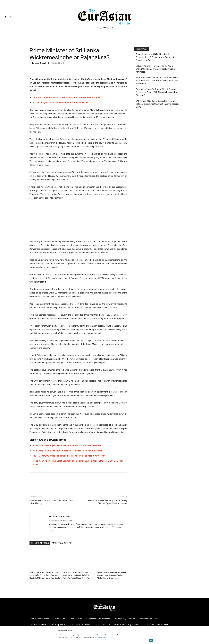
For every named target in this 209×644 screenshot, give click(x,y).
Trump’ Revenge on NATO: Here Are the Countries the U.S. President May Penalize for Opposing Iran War (156, 57)
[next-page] (36, 584)
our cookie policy (101, 637)
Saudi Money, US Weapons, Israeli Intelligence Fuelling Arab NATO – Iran (69, 456)
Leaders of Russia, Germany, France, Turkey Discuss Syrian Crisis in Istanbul (107, 502)
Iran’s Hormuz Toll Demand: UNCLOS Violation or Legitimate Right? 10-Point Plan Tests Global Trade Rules (78, 575)
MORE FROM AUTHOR (62, 543)
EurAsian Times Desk (41, 63)
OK (151, 640)
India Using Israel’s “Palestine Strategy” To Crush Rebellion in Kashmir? (68, 451)
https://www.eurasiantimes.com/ (61, 521)
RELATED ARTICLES (40, 543)
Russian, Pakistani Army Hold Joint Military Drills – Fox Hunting (51, 502)
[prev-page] (31, 584)
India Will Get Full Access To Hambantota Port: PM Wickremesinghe (66, 97)
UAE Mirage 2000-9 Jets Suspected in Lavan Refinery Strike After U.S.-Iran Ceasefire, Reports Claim (157, 104)
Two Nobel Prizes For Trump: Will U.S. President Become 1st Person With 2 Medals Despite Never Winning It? (157, 92)
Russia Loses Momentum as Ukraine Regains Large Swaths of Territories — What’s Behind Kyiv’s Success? (112, 575)
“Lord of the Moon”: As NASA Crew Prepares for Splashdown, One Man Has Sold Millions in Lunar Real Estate (45, 575)
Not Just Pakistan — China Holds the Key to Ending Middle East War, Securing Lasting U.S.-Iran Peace (156, 69)
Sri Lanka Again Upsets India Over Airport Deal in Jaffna (60, 103)
